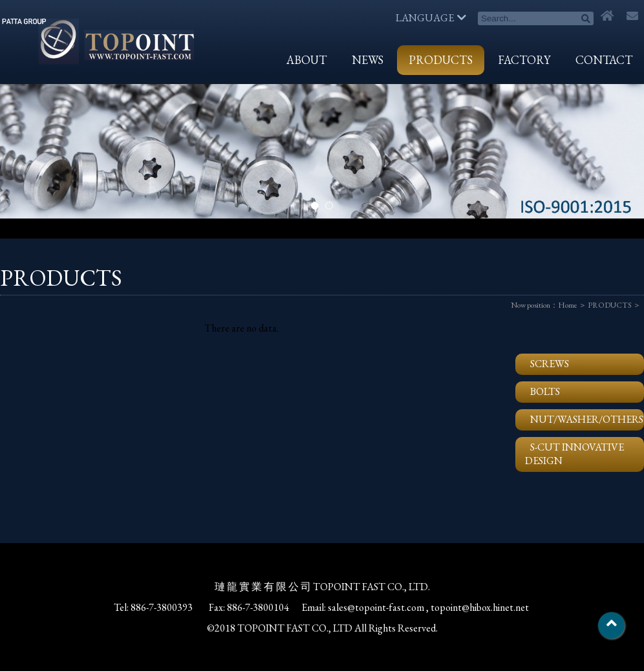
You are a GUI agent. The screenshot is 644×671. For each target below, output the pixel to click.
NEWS (368, 60)
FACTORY (524, 60)
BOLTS (545, 391)
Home (568, 305)
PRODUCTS (441, 60)
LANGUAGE (431, 18)
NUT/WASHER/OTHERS (587, 419)
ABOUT (306, 60)
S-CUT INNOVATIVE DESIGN (574, 454)
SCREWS (550, 364)
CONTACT (604, 60)
